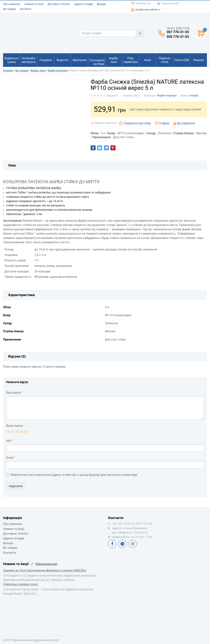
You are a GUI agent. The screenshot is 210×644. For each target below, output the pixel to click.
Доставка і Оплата (59, 4)
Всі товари (9, 9)
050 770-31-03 (178, 37)
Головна (8, 70)
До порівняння (186, 123)
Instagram (133, 544)
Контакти (26, 9)
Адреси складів (83, 4)
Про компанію (12, 4)
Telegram (122, 544)
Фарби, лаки (38, 70)
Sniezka (194, 96)
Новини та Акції (34, 4)
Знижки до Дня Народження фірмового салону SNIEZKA (45, 570)
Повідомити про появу (137, 123)
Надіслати (16, 486)
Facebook (112, 544)
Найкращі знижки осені (21, 584)
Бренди (102, 4)
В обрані (164, 123)
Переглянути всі (46, 564)
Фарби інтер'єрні (57, 70)
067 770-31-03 (178, 32)
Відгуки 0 (112, 96)
